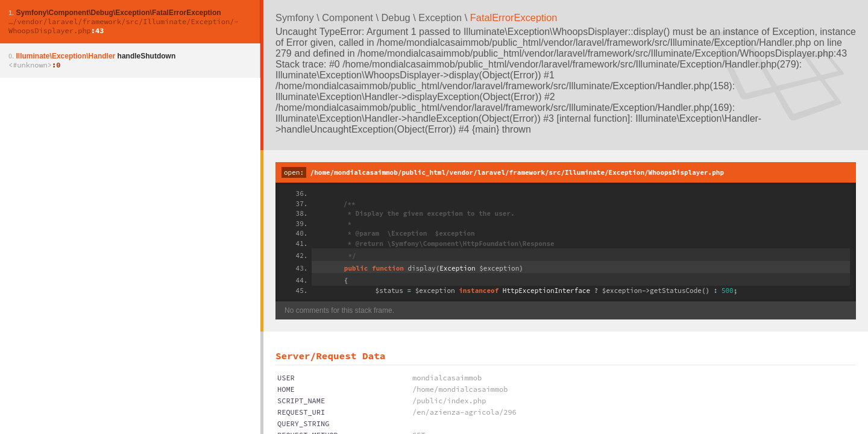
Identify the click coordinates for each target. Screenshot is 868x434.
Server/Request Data (330, 356)
